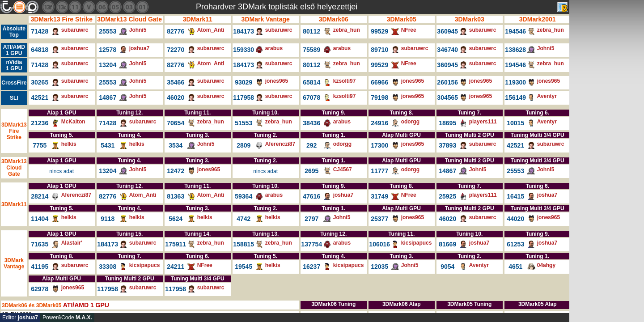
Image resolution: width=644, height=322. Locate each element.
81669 (447, 244)
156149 (515, 97)
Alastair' (72, 243)
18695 (447, 123)
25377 (379, 219)
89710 (379, 50)
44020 (515, 219)
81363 (176, 196)
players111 (483, 122)
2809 (244, 145)
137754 (311, 244)
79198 (379, 97)
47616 (311, 196)
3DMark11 (198, 19)
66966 (379, 82)
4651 (515, 267)
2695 (311, 171)
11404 (40, 219)
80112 (311, 31)
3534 (176, 145)
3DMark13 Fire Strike (61, 19)
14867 (108, 97)
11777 (379, 171)
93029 (244, 82)
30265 (40, 82)
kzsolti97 (345, 81)
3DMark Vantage (266, 19)
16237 (311, 267)
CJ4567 (343, 169)
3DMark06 (334, 19)
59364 (244, 196)
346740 (447, 50)
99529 (379, 31)
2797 (311, 219)
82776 (176, 31)
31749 (379, 196)
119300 (515, 82)
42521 (40, 97)
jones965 (277, 81)
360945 (447, 31)
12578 (108, 50)
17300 (379, 145)
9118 (108, 219)
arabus (274, 48)
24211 (176, 267)
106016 (379, 244)
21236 (40, 123)
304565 (447, 97)
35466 (176, 82)
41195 (40, 267)
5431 (108, 145)
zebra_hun (347, 30)
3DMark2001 (538, 19)
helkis (69, 144)
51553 (244, 123)
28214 (40, 196)
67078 (311, 97)
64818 (40, 50)
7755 (40, 145)
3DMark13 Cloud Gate (129, 19)
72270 (176, 50)
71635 (40, 244)
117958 (244, 97)
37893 (447, 145)
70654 (176, 123)
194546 (515, 31)
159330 (244, 50)
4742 (244, 219)
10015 (515, 123)
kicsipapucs (417, 243)
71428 (40, 31)
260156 (447, 82)
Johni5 (138, 30)
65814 (311, 82)
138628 (515, 50)
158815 (244, 244)
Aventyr (547, 96)
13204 (108, 65)
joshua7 (139, 48)
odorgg (410, 122)
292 (311, 145)
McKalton (73, 122)
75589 (311, 50)
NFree (409, 30)
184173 (244, 31)
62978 (40, 289)
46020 (176, 97)
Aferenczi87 (280, 144)
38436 (311, 123)
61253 (515, 244)
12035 (379, 267)
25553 (108, 31)
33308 (108, 267)
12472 (176, 171)
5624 (176, 219)
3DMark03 (470, 19)
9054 (447, 267)
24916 (379, 123)
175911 (176, 244)
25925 (447, 196)
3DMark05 (402, 19)
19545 (244, 267)
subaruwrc (75, 30)
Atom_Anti (211, 30)
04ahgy (546, 265)
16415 (515, 196)
